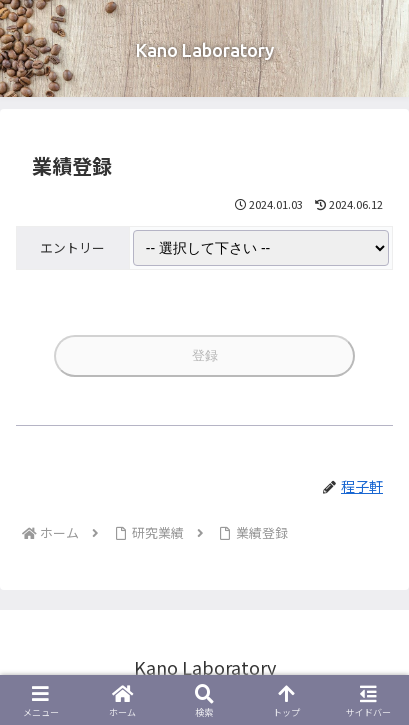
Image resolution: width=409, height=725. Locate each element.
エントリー (72, 247)
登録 (205, 355)
